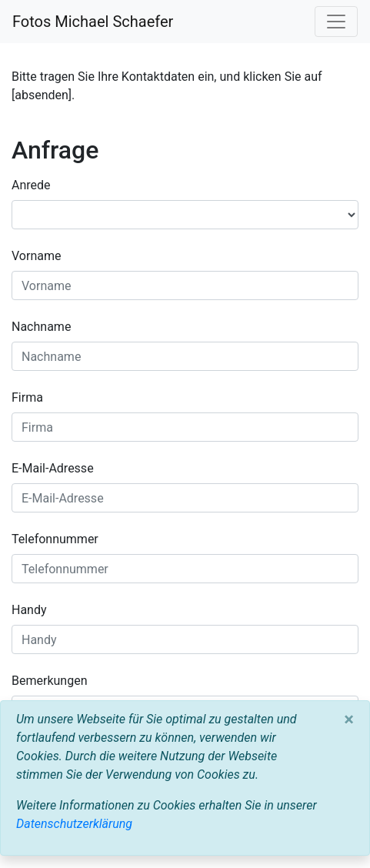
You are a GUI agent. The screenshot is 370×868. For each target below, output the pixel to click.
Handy (29, 610)
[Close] (349, 719)
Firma (27, 397)
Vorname (36, 256)
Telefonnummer (55, 539)
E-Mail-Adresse (53, 468)
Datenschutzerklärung (74, 824)
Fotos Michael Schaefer (93, 22)
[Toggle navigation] (336, 22)
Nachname (41, 327)
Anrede (31, 185)
